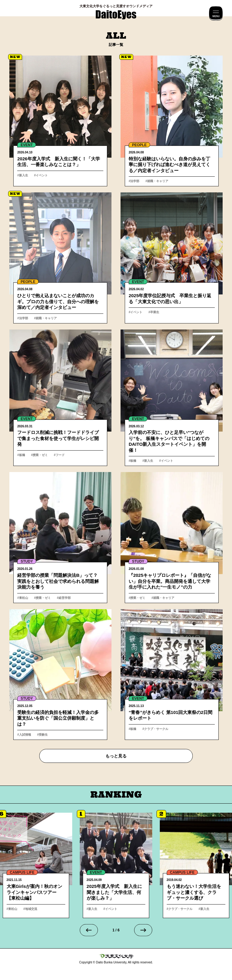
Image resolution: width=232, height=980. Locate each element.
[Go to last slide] (89, 930)
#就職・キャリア (157, 181)
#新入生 (23, 175)
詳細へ (60, 121)
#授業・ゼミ (40, 455)
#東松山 (23, 598)
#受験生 (43, 735)
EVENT (27, 145)
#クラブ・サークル (155, 729)
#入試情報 (24, 735)
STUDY (27, 561)
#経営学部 (64, 598)
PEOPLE (139, 145)
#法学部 (134, 181)
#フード (59, 455)
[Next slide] (143, 930)
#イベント (41, 175)
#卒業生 (154, 312)
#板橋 (21, 455)
